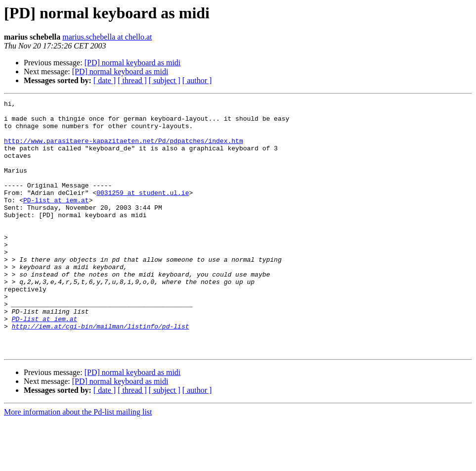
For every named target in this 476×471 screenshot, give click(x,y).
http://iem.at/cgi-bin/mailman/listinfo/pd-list (101, 372)
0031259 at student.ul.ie (143, 212)
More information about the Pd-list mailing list (78, 462)
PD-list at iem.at (56, 221)
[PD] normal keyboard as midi (133, 63)
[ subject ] (165, 80)
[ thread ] (132, 80)
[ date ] (105, 80)
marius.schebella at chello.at (107, 37)
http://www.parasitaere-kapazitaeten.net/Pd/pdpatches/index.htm (124, 149)
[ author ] (197, 80)
